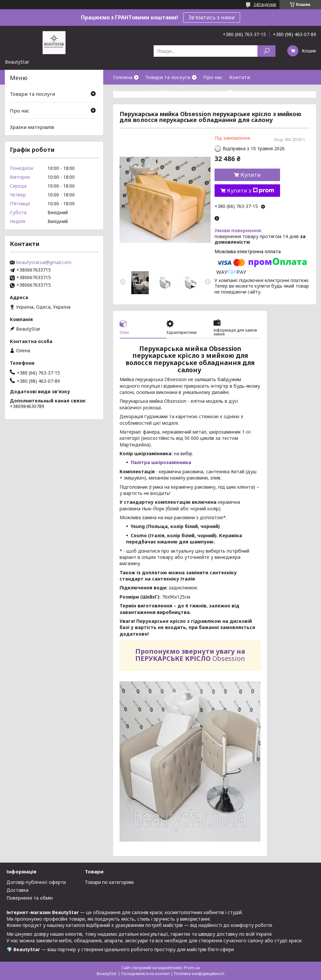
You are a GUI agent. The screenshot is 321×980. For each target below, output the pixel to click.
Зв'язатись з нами (212, 17)
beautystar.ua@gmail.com (44, 262)
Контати (240, 77)
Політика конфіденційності (199, 974)
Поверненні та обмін (30, 898)
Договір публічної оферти (36, 882)
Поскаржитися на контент (145, 974)
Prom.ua (192, 968)
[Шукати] (266, 51)
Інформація (212, 92)
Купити (251, 175)
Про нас (213, 77)
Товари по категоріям (109, 882)
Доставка (18, 890)
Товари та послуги (168, 77)
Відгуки (248, 92)
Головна (123, 77)
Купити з (251, 191)
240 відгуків (265, 4)
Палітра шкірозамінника (161, 462)
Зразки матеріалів (32, 127)
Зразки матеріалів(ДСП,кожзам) (152, 92)
